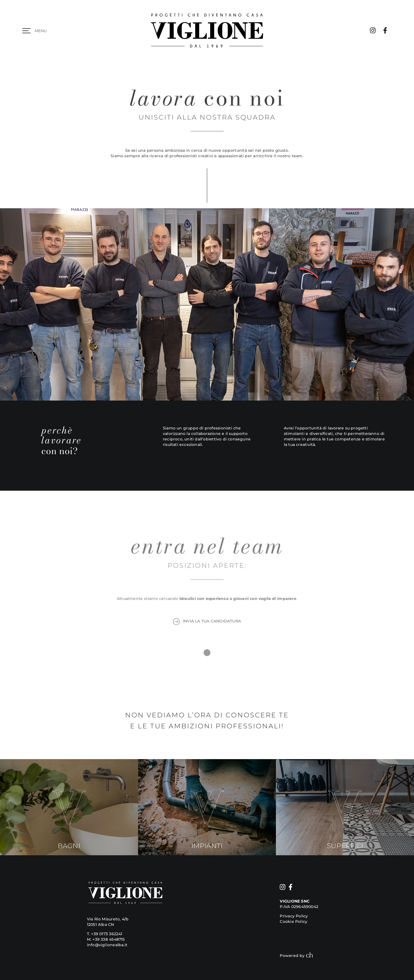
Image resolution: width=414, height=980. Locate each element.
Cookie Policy (294, 921)
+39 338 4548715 (109, 939)
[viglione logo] (207, 13)
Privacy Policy (294, 916)
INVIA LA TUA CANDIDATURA (207, 623)
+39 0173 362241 (107, 934)
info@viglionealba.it (107, 945)
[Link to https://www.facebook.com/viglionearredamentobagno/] (385, 30)
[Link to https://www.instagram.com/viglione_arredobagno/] (373, 30)
